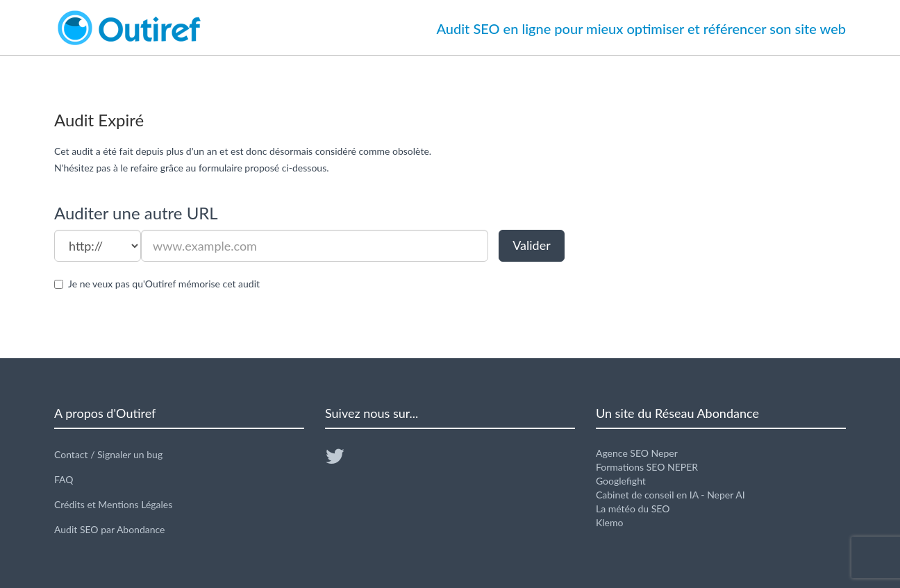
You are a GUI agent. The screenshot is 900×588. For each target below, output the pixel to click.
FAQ (64, 479)
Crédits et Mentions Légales (113, 504)
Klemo (609, 522)
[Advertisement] (721, 233)
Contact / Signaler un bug (108, 454)
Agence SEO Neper (637, 453)
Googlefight (621, 481)
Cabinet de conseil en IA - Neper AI (670, 495)
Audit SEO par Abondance (110, 529)
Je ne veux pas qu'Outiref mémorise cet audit (164, 284)
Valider (532, 245)
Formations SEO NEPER (647, 467)
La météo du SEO (633, 509)
